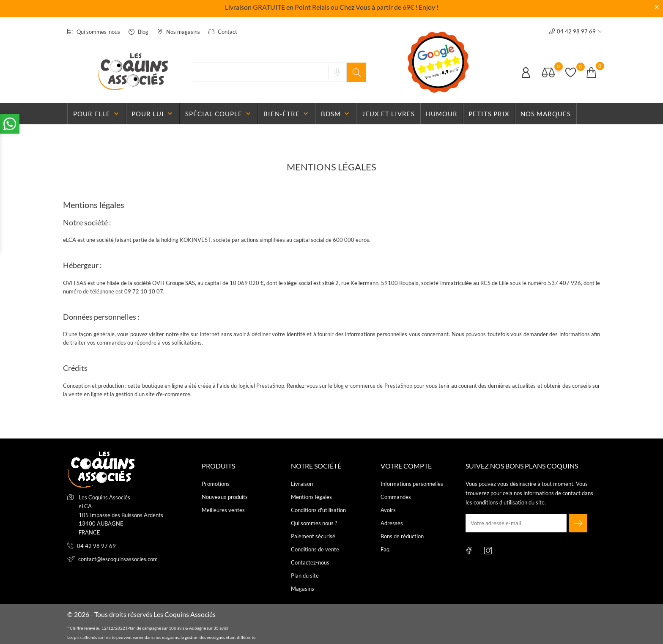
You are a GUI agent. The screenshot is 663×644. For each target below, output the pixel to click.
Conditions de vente (315, 549)
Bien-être (287, 114)
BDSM (336, 114)
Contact (223, 32)
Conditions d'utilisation (318, 510)
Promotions (216, 484)
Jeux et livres (388, 114)
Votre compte (406, 466)
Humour (442, 114)
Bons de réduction (402, 536)
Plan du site (305, 575)
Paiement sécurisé (313, 536)
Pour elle (97, 114)
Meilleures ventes (223, 510)
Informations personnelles (412, 484)
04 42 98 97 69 (96, 546)
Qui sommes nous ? (314, 523)
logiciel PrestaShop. (263, 386)
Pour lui (153, 114)
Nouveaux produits (225, 497)
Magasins (303, 589)
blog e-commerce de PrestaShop (373, 386)
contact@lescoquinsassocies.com (118, 559)
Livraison (302, 484)
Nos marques (546, 114)
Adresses (392, 523)
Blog (138, 32)
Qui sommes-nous (94, 32)
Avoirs (388, 510)
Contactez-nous (310, 562)
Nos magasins (178, 32)
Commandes (396, 497)
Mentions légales (311, 497)
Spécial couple (219, 114)
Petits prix (489, 114)
